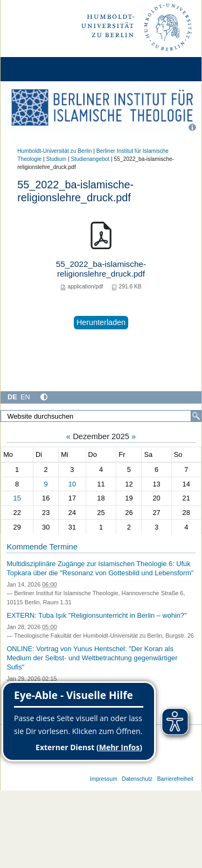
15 (17, 498)
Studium (57, 159)
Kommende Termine (42, 547)
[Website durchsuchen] (101, 416)
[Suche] (196, 416)
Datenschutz (137, 779)
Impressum (104, 779)
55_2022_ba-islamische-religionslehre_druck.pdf (101, 269)
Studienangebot (90, 159)
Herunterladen (101, 322)
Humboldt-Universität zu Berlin (54, 151)
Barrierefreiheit (175, 779)
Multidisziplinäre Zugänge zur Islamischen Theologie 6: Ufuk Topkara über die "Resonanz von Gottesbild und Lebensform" (100, 568)
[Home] (39, 69)
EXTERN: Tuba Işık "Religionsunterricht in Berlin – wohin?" (96, 615)
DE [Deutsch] (12, 397)
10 (72, 484)
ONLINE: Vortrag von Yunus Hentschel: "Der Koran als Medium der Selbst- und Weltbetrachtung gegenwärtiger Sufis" (92, 658)
